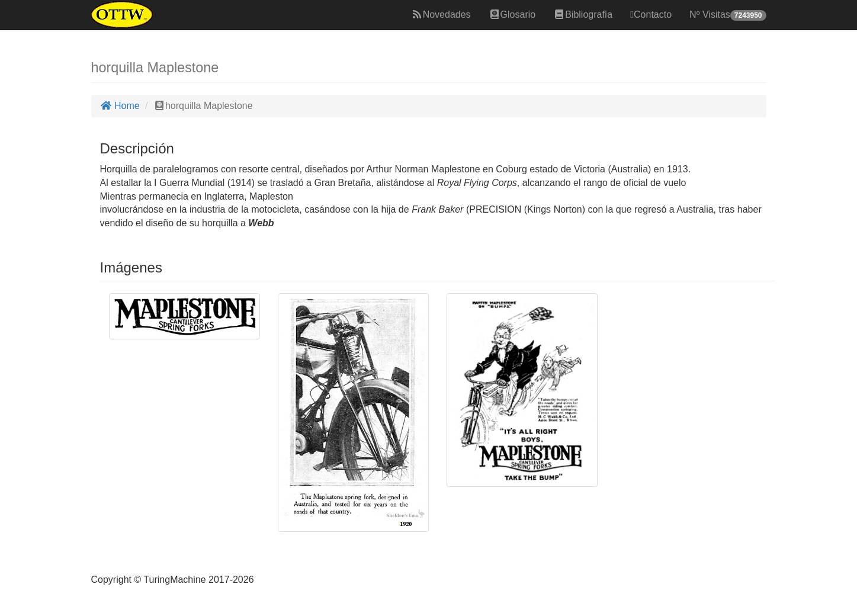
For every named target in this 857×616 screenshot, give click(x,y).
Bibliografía (583, 15)
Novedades (441, 15)
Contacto (651, 15)
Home (120, 106)
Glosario (512, 15)
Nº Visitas (728, 15)
